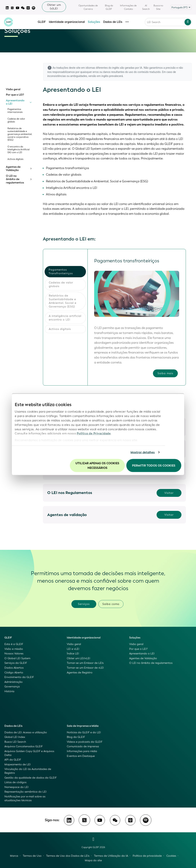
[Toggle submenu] (31, 102)
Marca (14, 856)
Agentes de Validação (13, 169)
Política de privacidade (147, 856)
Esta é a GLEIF (14, 644)
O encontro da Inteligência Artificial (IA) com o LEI (18, 150)
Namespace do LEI (16, 787)
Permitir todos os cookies (154, 465)
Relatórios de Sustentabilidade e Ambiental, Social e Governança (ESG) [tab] (63, 301)
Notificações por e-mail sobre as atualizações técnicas (25, 798)
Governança (12, 687)
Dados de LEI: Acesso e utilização (26, 732)
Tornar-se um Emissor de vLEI (85, 668)
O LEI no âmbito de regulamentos (15, 179)
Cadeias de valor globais (16, 120)
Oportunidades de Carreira (88, 7)
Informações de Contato (128, 7)
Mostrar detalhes (143, 452)
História (9, 691)
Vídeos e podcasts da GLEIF (85, 742)
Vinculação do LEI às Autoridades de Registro (28, 771)
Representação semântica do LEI (25, 792)
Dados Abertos (14, 668)
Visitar (169, 493)
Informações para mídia (82, 751)
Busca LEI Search (15, 742)
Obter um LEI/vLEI (78, 658)
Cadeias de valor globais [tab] (61, 284)
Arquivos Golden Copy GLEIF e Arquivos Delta (29, 753)
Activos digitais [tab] (60, 329)
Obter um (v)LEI (54, 7)
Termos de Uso (32, 856)
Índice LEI (73, 654)
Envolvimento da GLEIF (19, 677)
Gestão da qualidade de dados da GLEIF (31, 778)
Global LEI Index (15, 737)
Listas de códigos (15, 782)
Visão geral (13, 89)
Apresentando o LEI (15, 102)
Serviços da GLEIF (16, 663)
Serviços (84, 604)
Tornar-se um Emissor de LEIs (85, 663)
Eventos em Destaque (81, 756)
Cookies (171, 856)
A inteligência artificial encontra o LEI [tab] (65, 318)
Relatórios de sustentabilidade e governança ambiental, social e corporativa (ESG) (20, 134)
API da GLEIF (13, 760)
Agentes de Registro (80, 673)
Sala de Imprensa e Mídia (83, 726)
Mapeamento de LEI (18, 764)
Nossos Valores (14, 654)
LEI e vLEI (73, 649)
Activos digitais (15, 159)
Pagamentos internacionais (15, 111)
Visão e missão (14, 649)
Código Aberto (14, 673)
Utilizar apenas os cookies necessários (97, 465)
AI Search (146, 7)
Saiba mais (165, 374)
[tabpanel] (137, 317)
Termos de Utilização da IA (111, 856)
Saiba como (111, 604)
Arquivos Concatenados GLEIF (24, 746)
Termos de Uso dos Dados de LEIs (68, 856)
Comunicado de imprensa (83, 746)
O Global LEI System (17, 658)
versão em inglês (98, 76)
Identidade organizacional (67, 20)
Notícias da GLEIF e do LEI (84, 732)
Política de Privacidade (94, 434)
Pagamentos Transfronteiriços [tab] (61, 272)
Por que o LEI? (15, 95)
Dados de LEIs (113, 20)
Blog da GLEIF (109, 7)
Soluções (94, 20)
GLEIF (42, 20)
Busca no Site (158, 7)
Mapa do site (93, 860)
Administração (13, 682)
